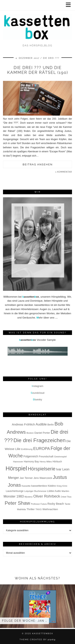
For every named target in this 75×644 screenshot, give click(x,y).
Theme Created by (37, 639)
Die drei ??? (51, 58)
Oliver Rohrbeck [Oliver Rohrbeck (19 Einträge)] (47, 496)
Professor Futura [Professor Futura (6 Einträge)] (39, 504)
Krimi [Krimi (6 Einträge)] (65, 486)
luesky (38, 399)
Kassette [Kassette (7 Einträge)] (26, 486)
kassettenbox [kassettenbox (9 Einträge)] (39, 486)
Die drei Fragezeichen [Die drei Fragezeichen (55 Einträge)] (39, 440)
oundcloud (37, 393)
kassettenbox (43, 633)
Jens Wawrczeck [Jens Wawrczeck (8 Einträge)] (43, 478)
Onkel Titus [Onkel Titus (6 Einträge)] (66, 497)
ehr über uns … (47, 318)
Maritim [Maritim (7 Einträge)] (65, 491)
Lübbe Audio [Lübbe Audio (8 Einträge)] (54, 491)
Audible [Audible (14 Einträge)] (41, 424)
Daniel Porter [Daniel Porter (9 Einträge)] (42, 433)
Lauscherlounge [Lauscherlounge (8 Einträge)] (15, 491)
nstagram (38, 386)
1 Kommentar (64, 172)
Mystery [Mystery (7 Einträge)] (28, 497)
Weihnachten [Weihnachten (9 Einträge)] (50, 509)
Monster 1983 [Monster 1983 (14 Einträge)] (14, 496)
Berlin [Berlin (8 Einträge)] (51, 425)
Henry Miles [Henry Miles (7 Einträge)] (46, 462)
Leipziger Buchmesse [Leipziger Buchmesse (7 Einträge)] (35, 491)
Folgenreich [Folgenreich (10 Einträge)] (31, 456)
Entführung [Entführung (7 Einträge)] (27, 449)
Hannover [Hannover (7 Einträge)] (18, 462)
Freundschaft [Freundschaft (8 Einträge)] (46, 457)
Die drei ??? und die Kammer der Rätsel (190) (38, 70)
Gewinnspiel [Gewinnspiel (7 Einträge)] (60, 457)
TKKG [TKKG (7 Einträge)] (38, 509)
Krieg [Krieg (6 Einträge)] (59, 486)
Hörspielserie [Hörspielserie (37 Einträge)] (42, 469)
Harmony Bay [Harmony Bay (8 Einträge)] (31, 462)
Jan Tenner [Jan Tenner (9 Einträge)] (26, 478)
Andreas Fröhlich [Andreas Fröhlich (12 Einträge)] (23, 424)
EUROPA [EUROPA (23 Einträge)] (41, 449)
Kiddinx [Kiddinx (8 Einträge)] (52, 486)
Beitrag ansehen (38, 164)
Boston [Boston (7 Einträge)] (30, 433)
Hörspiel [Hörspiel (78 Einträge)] (16, 468)
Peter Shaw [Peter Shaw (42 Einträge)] (17, 503)
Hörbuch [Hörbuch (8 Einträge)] (57, 462)
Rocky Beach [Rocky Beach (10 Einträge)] (56, 504)
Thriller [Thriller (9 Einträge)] (31, 509)
